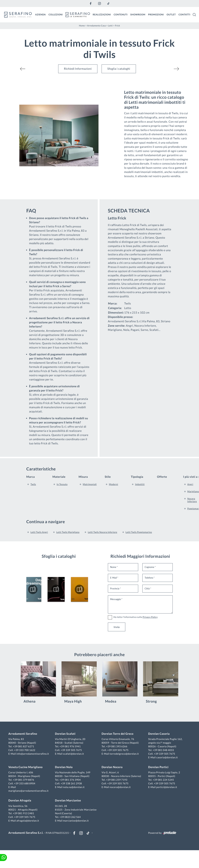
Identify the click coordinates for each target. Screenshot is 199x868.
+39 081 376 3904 (70, 780)
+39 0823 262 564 (70, 817)
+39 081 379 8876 (24, 780)
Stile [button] (108, 477)
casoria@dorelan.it (167, 757)
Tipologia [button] (137, 477)
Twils (33, 484)
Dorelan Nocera (112, 767)
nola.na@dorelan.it (74, 787)
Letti (110, 26)
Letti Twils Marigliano (68, 532)
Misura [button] (83, 477)
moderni (114, 484)
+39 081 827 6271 (24, 746)
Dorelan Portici (158, 767)
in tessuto (62, 484)
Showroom (138, 14)
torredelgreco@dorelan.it (124, 754)
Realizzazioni (102, 14)
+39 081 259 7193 (117, 780)
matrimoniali (90, 484)
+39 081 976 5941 (70, 746)
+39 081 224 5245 (163, 780)
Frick (118, 26)
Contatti (184, 14)
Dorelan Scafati (65, 734)
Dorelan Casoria (159, 734)
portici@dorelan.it (167, 787)
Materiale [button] (59, 477)
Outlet (171, 14)
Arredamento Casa (96, 26)
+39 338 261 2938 (71, 783)
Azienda (41, 14)
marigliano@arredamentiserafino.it (28, 791)
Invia (117, 627)
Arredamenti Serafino (23, 734)
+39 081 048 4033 (163, 750)
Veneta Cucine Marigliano (25, 767)
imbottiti (140, 484)
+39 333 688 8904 (25, 783)
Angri (190, 484)
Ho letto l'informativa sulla (136, 617)
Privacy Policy (150, 617)
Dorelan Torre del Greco (118, 734)
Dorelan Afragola (20, 800)
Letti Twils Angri (39, 532)
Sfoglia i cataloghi (119, 69)
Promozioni (156, 14)
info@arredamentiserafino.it (33, 754)
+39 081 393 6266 (117, 746)
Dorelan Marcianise (68, 800)
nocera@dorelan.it (120, 787)
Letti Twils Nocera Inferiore (103, 532)
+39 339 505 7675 (71, 750)
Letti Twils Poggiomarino (139, 532)
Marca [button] (30, 477)
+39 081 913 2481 (24, 813)
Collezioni (56, 14)
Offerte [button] (162, 477)
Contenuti (121, 14)
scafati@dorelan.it (74, 754)
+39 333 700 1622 (25, 750)
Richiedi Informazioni (78, 69)
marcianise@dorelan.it (76, 821)
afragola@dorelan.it (28, 821)
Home (82, 26)
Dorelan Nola (64, 767)
